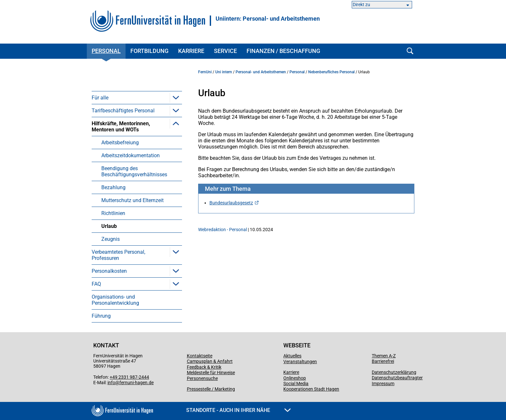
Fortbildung (149, 51)
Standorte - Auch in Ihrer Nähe (238, 410)
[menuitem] (137, 97)
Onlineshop (295, 378)
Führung (101, 316)
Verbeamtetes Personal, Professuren (118, 255)
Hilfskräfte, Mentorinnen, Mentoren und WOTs (121, 127)
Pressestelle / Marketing (211, 389)
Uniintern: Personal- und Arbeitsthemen (268, 19)
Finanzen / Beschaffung (283, 51)
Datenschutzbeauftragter (397, 378)
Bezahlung (113, 187)
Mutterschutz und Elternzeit (132, 200)
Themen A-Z (384, 356)
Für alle (100, 98)
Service (225, 51)
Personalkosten (109, 271)
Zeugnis (111, 239)
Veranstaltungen (300, 362)
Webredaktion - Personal (223, 230)
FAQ (96, 284)
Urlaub (109, 226)
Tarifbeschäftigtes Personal (123, 111)
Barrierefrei (383, 361)
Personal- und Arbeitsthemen (261, 72)
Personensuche (202, 378)
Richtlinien (113, 213)
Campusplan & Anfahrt (210, 361)
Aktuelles (292, 356)
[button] (176, 97)
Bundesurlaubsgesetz (231, 203)
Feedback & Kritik (204, 367)
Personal (106, 51)
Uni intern (224, 72)
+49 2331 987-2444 (129, 377)
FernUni (205, 72)
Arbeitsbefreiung (120, 143)
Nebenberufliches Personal (331, 72)
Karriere (191, 51)
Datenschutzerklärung (394, 372)
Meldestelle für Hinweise (211, 373)
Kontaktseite (200, 356)
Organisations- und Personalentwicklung (115, 300)
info (111, 383)
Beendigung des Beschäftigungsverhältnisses (134, 171)
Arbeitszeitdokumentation (131, 155)
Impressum (383, 384)
